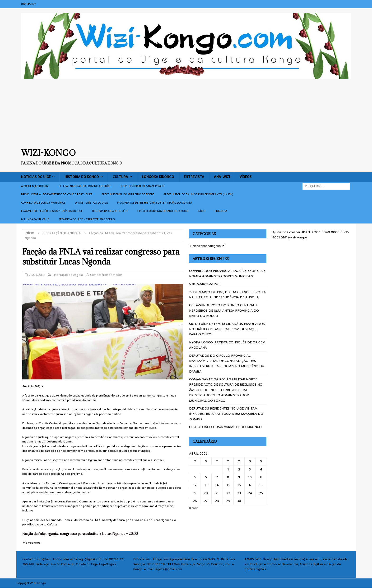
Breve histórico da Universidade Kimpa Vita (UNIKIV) (198, 194)
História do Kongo (82, 177)
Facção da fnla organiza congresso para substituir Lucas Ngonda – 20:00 (80, 534)
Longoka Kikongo (158, 177)
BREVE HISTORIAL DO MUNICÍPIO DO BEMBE (128, 194)
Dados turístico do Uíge (91, 203)
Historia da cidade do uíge (110, 211)
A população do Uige (35, 186)
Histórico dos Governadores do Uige (163, 211)
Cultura (120, 177)
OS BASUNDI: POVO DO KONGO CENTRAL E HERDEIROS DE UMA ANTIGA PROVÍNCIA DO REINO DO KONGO (224, 310)
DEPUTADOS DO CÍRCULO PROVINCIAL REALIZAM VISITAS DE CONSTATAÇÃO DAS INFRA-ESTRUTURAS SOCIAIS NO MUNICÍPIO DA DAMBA (227, 363)
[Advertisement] (186, 114)
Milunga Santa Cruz (35, 219)
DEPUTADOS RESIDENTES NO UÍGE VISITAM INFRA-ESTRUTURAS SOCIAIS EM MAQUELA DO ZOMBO (226, 414)
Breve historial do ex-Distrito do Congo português (57, 194)
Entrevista (194, 177)
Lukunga (221, 211)
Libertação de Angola (68, 275)
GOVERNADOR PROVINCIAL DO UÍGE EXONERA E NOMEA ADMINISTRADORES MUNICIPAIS (227, 273)
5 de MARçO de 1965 (205, 284)
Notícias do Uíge (36, 177)
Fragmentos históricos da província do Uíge (52, 211)
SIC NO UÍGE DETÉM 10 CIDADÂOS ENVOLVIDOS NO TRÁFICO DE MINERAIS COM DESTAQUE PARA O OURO (227, 329)
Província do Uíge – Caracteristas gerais (87, 219)
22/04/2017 (37, 275)
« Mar (193, 508)
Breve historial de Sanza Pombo (142, 186)
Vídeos (246, 177)
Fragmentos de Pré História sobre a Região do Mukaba (155, 203)
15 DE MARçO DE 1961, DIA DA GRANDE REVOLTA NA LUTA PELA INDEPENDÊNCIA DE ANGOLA (227, 295)
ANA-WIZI (222, 177)
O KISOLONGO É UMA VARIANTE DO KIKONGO (225, 427)
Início (201, 211)
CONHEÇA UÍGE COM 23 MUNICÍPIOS (43, 203)
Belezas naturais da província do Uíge (85, 186)
